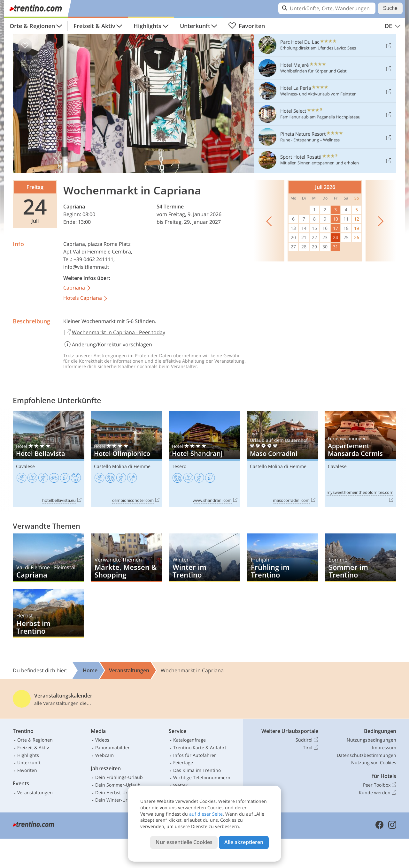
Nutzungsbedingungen (371, 740)
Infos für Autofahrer (195, 755)
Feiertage (183, 762)
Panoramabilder (112, 747)
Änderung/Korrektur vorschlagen (108, 344)
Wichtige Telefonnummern (202, 777)
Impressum (384, 747)
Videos (102, 740)
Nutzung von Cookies (374, 762)
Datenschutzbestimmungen (367, 755)
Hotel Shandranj (204, 459)
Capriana (74, 207)
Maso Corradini (282, 459)
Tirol (311, 748)
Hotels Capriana (86, 298)
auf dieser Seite (206, 814)
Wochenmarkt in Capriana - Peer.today (114, 333)
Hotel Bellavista (49, 459)
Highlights (147, 26)
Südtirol (307, 740)
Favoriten (247, 26)
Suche (390, 8)
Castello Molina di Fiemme (122, 466)
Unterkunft (195, 26)
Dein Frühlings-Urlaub (119, 777)
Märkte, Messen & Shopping (126, 558)
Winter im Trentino (204, 558)
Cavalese (25, 466)
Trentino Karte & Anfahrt (200, 747)
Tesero (179, 466)
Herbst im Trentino (48, 614)
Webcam (104, 755)
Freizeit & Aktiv (94, 26)
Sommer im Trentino (361, 558)
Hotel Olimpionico (127, 459)
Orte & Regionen (32, 26)
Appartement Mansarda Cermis (360, 459)
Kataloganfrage (189, 740)
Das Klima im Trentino (197, 770)
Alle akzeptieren (244, 842)
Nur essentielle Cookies (184, 842)
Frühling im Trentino (282, 558)
